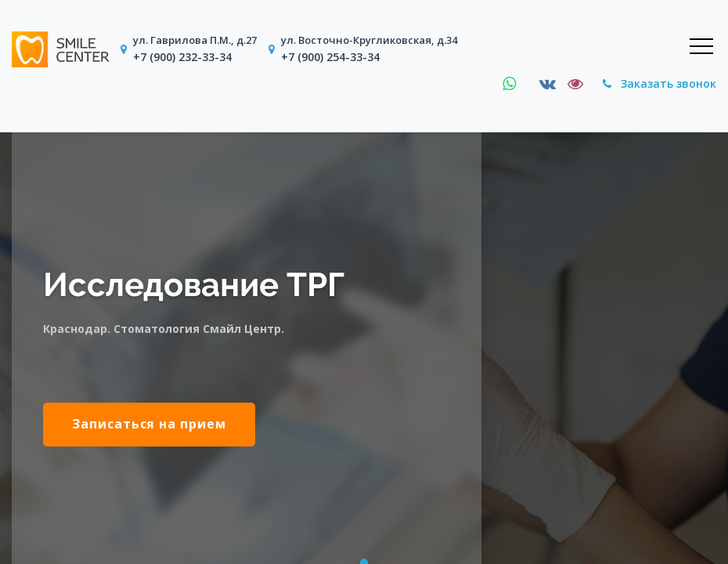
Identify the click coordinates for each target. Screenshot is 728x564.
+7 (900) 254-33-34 (330, 57)
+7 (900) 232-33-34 (182, 57)
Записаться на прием (150, 425)
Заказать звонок (660, 83)
